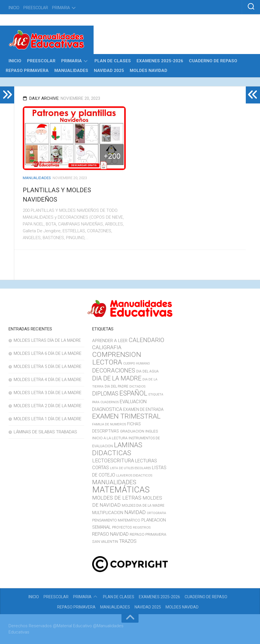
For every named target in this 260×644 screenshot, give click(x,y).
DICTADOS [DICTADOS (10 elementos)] (137, 386)
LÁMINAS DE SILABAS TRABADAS (45, 432)
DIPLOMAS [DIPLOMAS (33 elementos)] (105, 394)
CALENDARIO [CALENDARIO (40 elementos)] (146, 340)
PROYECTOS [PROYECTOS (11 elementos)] (122, 527)
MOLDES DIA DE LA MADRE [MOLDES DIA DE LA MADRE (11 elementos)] (143, 506)
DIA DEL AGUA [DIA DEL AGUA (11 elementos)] (147, 371)
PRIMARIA (61, 8)
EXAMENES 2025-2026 (160, 61)
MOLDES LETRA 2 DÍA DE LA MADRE (48, 406)
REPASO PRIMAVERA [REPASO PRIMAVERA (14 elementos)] (148, 534)
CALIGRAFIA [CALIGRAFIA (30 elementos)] (107, 347)
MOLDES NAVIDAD (148, 71)
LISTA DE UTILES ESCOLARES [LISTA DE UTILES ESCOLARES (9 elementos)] (130, 468)
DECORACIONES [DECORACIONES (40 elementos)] (114, 370)
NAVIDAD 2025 (109, 71)
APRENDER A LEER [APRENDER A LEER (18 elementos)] (110, 341)
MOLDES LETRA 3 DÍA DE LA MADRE (48, 393)
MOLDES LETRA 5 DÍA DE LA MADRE (48, 366)
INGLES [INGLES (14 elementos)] (152, 431)
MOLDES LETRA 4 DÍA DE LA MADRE (48, 380)
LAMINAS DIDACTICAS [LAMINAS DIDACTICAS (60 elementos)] (117, 449)
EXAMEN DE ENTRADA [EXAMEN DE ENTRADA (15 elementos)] (143, 409)
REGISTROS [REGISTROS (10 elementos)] (142, 527)
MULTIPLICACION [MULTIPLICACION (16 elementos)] (108, 513)
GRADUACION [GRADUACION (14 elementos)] (132, 431)
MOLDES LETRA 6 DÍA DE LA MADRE (48, 353)
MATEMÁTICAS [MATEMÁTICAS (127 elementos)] (121, 490)
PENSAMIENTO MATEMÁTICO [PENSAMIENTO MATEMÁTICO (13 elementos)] (116, 520)
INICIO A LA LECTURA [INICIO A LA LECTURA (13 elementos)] (110, 438)
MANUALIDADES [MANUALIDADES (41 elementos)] (114, 482)
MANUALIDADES (71, 71)
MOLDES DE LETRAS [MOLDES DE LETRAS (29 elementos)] (117, 498)
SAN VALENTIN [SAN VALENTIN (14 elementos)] (105, 541)
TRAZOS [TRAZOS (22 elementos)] (128, 541)
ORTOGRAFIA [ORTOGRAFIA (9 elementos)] (156, 513)
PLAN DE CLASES (113, 61)
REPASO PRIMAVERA (27, 71)
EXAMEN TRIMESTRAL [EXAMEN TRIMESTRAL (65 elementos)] (126, 416)
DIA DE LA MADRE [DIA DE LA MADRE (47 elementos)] (117, 378)
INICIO (14, 8)
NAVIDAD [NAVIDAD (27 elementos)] (135, 512)
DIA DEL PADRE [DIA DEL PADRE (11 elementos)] (116, 386)
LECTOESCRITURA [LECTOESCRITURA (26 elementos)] (113, 460)
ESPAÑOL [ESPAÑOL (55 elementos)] (133, 393)
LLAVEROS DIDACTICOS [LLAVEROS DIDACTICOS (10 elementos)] (134, 475)
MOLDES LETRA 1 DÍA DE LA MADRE (48, 419)
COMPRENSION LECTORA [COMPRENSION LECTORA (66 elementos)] (117, 358)
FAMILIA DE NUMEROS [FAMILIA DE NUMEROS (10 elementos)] (109, 424)
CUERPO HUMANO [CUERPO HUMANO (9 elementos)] (137, 364)
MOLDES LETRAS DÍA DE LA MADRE (47, 340)
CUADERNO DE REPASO (213, 61)
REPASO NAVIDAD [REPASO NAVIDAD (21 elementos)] (110, 534)
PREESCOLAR (36, 8)
